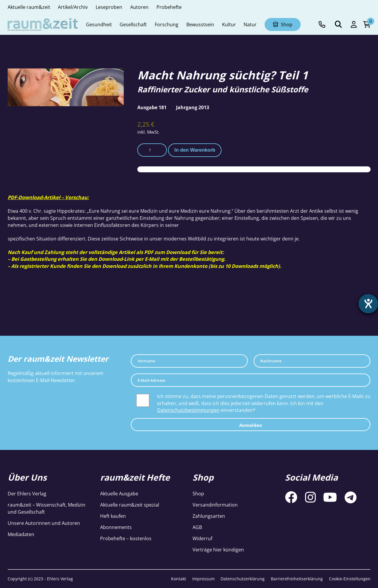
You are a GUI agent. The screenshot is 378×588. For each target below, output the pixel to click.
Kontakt (179, 579)
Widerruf (202, 538)
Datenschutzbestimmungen (188, 410)
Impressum (203, 579)
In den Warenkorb (195, 150)
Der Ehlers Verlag (27, 493)
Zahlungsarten (209, 516)
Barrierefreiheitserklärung (297, 579)
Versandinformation (215, 505)
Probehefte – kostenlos (126, 538)
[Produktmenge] (152, 150)
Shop (198, 493)
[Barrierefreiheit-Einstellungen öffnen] (368, 304)
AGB (197, 527)
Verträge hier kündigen (218, 549)
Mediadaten (21, 534)
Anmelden (251, 425)
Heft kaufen (113, 516)
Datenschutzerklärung (243, 579)
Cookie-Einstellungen (350, 579)
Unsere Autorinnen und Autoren (44, 523)
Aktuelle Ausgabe (119, 493)
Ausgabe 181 (152, 107)
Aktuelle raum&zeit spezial (130, 505)
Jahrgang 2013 (193, 107)
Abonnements (116, 527)
